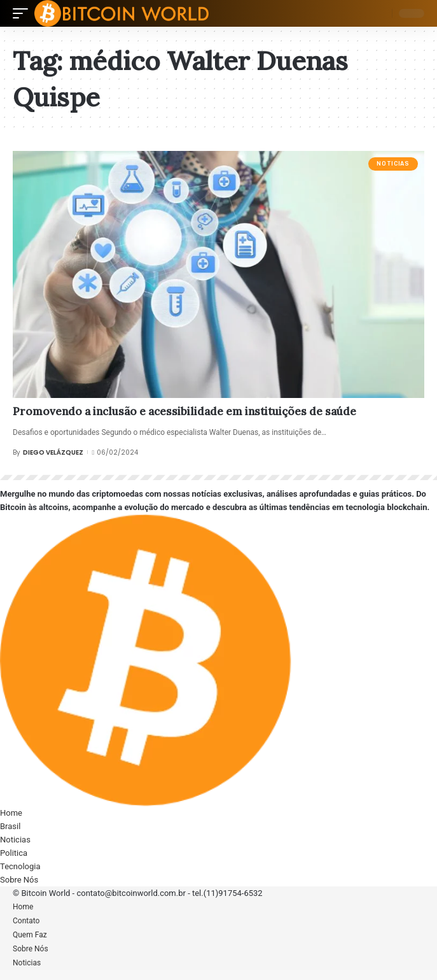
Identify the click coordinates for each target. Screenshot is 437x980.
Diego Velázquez (53, 452)
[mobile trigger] (24, 13)
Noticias (393, 164)
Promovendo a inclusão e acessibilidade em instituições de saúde (184, 411)
